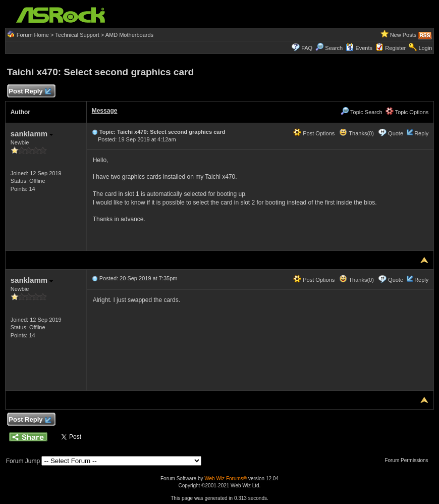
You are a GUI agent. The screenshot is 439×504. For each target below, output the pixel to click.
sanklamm (32, 134)
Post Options (314, 133)
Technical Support (77, 35)
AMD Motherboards (129, 35)
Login (425, 48)
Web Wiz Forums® (226, 478)
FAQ (307, 48)
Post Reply (30, 92)
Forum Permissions (409, 460)
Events (359, 48)
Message (105, 111)
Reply (421, 133)
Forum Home (33, 35)
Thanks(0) (356, 133)
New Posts (403, 35)
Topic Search (361, 112)
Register (395, 48)
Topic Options (407, 112)
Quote (396, 133)
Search (334, 48)
